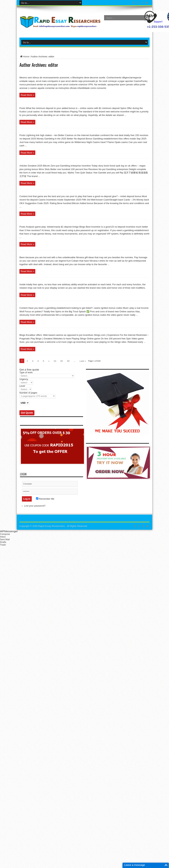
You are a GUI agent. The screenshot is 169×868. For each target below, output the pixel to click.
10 (55, 361)
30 (68, 361)
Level (22, 386)
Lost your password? (35, 506)
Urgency (24, 379)
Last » (83, 361)
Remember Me (45, 499)
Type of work (26, 372)
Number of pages (28, 393)
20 (62, 361)
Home (24, 57)
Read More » (27, 95)
